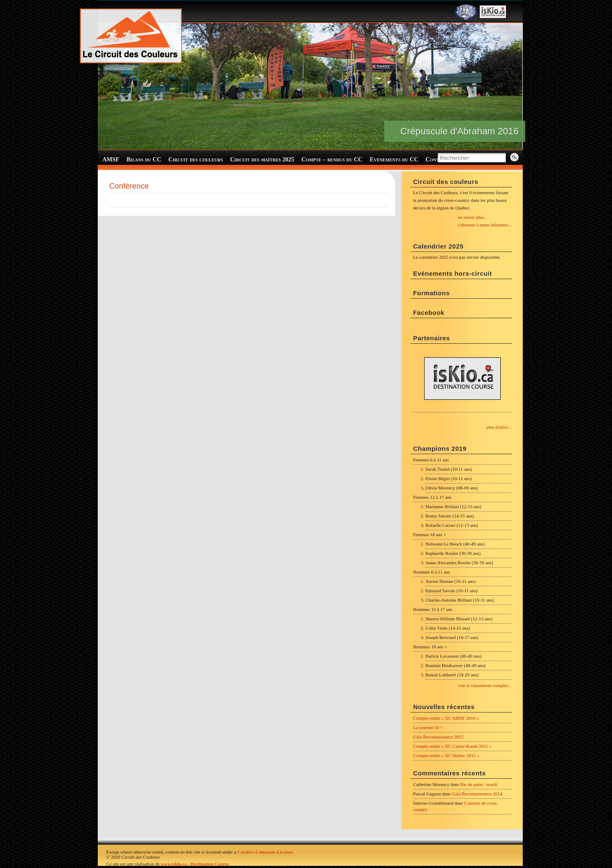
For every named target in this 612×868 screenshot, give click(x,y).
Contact (436, 160)
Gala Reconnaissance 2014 (477, 794)
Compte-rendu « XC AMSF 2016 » (446, 718)
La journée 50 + (428, 727)
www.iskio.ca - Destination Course (195, 864)
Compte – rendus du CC (332, 160)
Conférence (129, 186)
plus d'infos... (499, 427)
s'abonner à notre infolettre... (484, 225)
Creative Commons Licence (265, 852)
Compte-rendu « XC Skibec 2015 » (446, 755)
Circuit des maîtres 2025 (262, 160)
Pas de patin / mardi (479, 784)
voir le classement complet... (484, 685)
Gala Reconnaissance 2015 (438, 737)
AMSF (111, 160)
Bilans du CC (144, 160)
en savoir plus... (472, 217)
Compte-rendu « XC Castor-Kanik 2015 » (452, 746)
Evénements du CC (394, 160)
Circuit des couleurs (195, 160)
